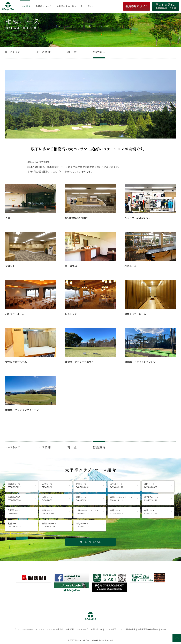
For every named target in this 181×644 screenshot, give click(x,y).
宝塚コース (48, 512)
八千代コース (116, 486)
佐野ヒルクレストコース (121, 499)
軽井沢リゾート (49, 525)
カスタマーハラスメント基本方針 (49, 629)
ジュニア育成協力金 (127, 629)
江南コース (82, 486)
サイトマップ (82, 629)
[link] (90, 600)
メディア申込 (111, 629)
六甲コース (48, 486)
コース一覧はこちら (90, 542)
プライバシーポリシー (23, 629)
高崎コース (116, 512)
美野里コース (14, 512)
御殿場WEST (14, 499)
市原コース (48, 499)
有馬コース (151, 512)
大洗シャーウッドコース (87, 512)
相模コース (82, 499)
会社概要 (70, 629)
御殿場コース (14, 486)
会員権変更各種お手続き (148, 629)
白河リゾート (82, 525)
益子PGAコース (151, 499)
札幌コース (14, 525)
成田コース (151, 486)
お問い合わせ (96, 629)
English (164, 629)
